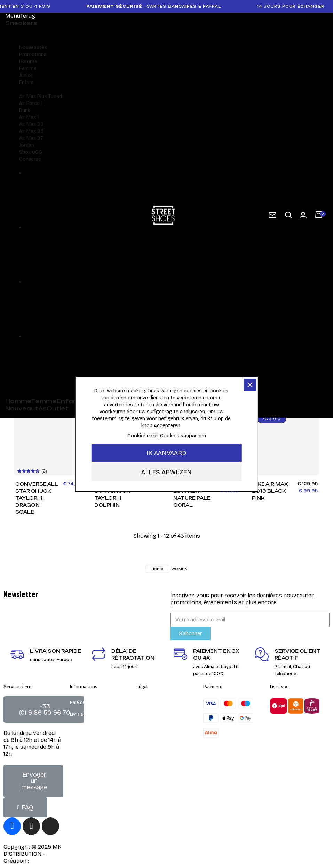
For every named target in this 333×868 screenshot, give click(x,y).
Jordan (27, 145)
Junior (26, 75)
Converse (30, 159)
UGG (37, 152)
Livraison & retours (90, 714)
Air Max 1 (29, 117)
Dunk (25, 110)
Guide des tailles (87, 738)
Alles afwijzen (166, 472)
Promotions (33, 55)
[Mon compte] (303, 215)
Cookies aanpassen (183, 436)
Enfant (27, 82)
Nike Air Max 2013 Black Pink (270, 491)
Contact (146, 721)
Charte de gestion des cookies (160, 748)
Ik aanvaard (166, 453)
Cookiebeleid (142, 436)
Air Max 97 (31, 138)
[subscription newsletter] (272, 215)
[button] (288, 215)
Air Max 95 (31, 131)
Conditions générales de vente (162, 706)
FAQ (74, 726)
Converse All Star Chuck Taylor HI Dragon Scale (37, 498)
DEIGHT (40, 861)
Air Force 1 (31, 103)
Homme (28, 62)
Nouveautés (33, 48)
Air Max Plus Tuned (41, 96)
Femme (28, 68)
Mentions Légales (155, 733)
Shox (25, 152)
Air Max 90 (31, 124)
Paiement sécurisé (89, 702)
